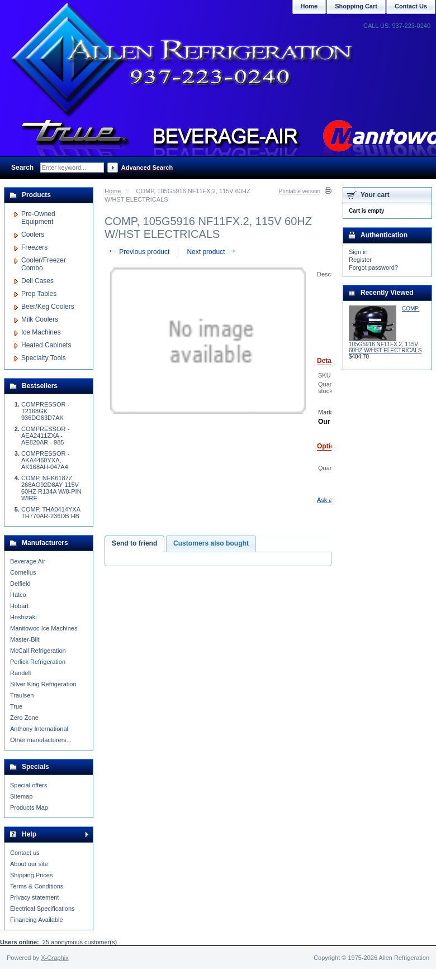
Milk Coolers (40, 319)
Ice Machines (41, 332)
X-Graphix (55, 958)
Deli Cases (37, 281)
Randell (20, 673)
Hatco (18, 595)
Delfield (20, 584)
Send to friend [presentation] (134, 543)
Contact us (25, 853)
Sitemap (21, 796)
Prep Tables (39, 294)
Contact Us (411, 6)
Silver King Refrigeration (43, 684)
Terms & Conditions (37, 886)
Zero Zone (24, 718)
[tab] (134, 544)
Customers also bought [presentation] (211, 543)
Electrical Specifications (42, 909)
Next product (212, 252)
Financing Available (37, 920)
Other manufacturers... (41, 740)
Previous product (138, 252)
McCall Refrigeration (38, 651)
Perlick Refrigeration (38, 662)
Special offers (29, 785)
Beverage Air (28, 561)
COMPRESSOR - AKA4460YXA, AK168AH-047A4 (45, 460)
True (16, 706)
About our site (29, 864)
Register (360, 260)
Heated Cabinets (46, 345)
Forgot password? (373, 267)
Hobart (19, 606)
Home (113, 191)
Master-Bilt (25, 639)
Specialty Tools (44, 358)
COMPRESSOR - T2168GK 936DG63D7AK (45, 411)
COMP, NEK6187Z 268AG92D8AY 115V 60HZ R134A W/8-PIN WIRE (51, 488)
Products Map (29, 807)
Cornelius (23, 572)
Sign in (358, 252)
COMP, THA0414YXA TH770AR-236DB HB (51, 513)
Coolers (33, 235)
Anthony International (39, 729)
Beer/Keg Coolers (48, 307)
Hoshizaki (23, 617)
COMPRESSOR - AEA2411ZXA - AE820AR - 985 (45, 436)
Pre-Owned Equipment (38, 218)
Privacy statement (34, 897)
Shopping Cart (356, 6)
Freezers (34, 247)
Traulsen (22, 695)
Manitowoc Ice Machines (44, 628)
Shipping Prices (31, 875)
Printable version (300, 191)
